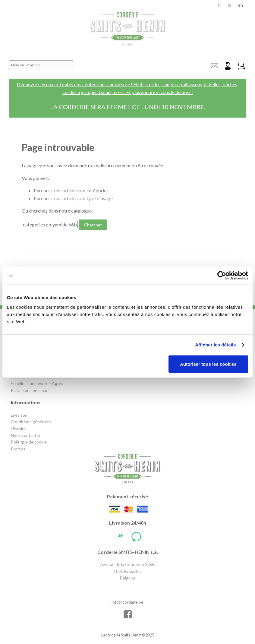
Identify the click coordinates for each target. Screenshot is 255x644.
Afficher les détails (215, 345)
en (241, 5)
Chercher (93, 225)
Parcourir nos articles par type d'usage (73, 198)
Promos (18, 449)
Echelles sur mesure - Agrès (37, 383)
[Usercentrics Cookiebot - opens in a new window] (222, 276)
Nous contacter (26, 435)
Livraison (19, 415)
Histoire (18, 429)
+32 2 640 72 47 (127, 589)
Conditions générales (31, 422)
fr (219, 5)
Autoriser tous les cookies (208, 364)
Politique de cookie (29, 442)
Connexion (228, 66)
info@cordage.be (214, 66)
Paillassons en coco (29, 390)
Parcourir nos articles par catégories (71, 190)
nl (230, 5)
